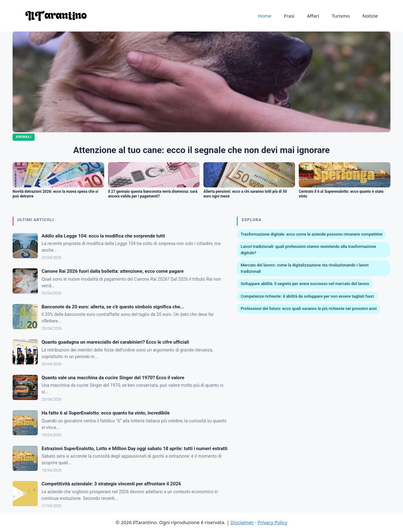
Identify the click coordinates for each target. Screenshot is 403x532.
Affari (313, 16)
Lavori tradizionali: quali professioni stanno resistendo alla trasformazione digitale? (308, 250)
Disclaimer (242, 522)
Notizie (370, 16)
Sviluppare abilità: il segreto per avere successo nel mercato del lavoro (305, 284)
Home (265, 16)
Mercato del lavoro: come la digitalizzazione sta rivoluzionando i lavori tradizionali (304, 268)
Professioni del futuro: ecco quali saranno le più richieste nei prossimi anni (309, 309)
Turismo (341, 16)
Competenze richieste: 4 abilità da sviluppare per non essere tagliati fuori (307, 296)
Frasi (289, 16)
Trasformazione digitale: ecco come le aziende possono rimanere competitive (311, 234)
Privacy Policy (272, 522)
